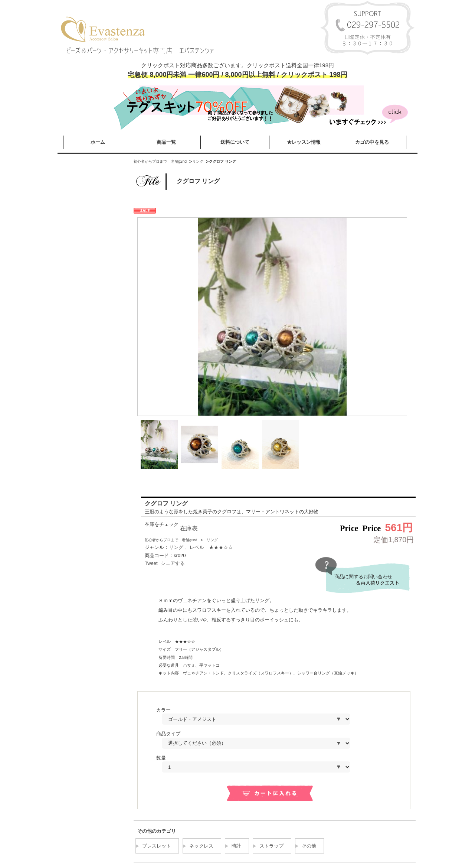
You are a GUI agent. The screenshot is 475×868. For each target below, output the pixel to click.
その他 (309, 846)
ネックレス (201, 846)
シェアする (173, 563)
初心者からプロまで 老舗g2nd (160, 161)
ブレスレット (157, 846)
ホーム (98, 142)
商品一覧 (166, 142)
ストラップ (271, 846)
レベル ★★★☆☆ (211, 547)
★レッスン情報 (304, 142)
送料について (235, 142)
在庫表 (189, 528)
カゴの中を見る (372, 142)
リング (198, 161)
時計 (236, 846)
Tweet (151, 563)
